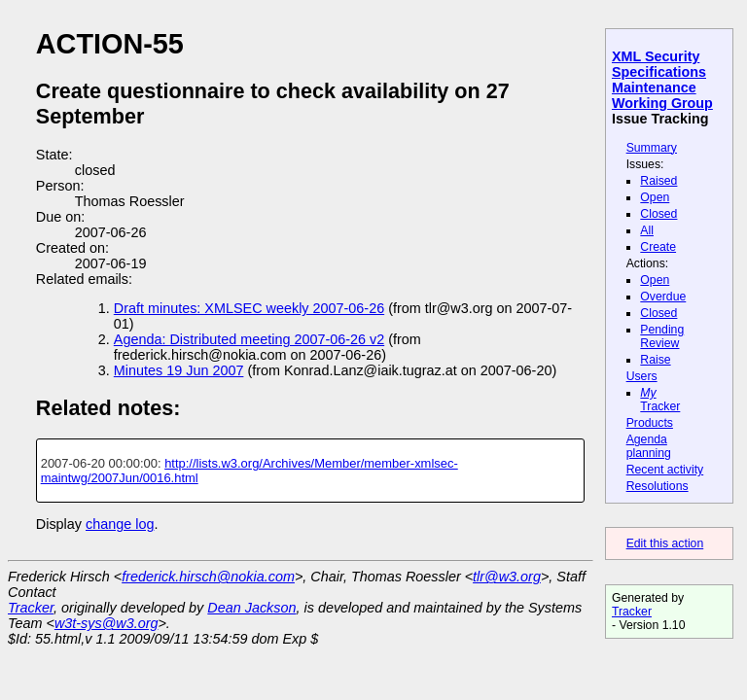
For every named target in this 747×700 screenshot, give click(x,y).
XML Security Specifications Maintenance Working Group (662, 80)
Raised (658, 181)
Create (658, 247)
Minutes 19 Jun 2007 (179, 370)
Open (655, 197)
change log (120, 524)
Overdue (663, 297)
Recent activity (665, 470)
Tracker (660, 400)
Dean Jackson (251, 608)
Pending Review (662, 336)
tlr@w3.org (507, 577)
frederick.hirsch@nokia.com (208, 577)
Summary (652, 148)
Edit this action (665, 543)
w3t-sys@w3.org (107, 623)
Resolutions (658, 486)
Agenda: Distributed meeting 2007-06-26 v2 (249, 339)
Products (650, 423)
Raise (655, 360)
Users (642, 376)
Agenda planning (649, 446)
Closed (658, 214)
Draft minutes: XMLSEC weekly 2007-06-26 (249, 308)
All (647, 230)
